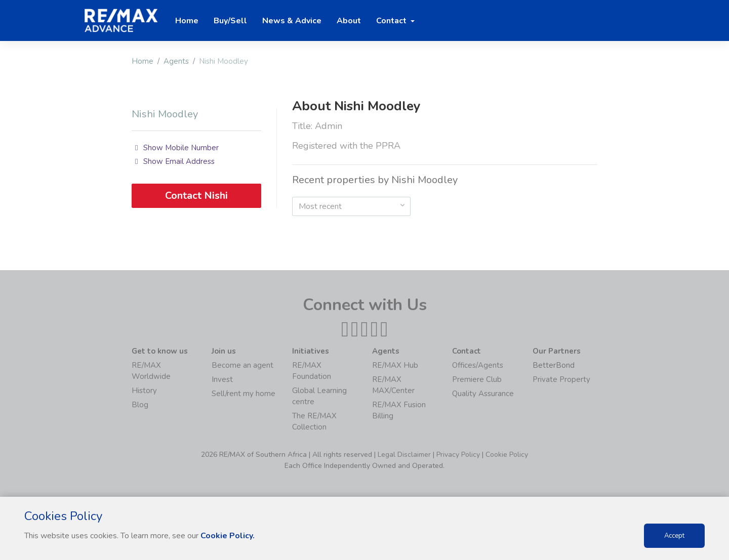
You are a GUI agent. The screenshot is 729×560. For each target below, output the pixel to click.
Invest (222, 379)
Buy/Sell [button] (230, 21)
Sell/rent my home (244, 394)
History (144, 391)
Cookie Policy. (228, 536)
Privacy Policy (458, 455)
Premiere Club (477, 379)
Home (143, 61)
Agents (176, 61)
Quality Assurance (483, 394)
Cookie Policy (507, 455)
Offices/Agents (478, 365)
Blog (140, 405)
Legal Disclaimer (404, 455)
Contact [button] (392, 21)
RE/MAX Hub (395, 365)
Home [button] (187, 21)
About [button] (349, 21)
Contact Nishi (196, 196)
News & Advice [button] (292, 21)
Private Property (561, 379)
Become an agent (242, 365)
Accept (674, 536)
